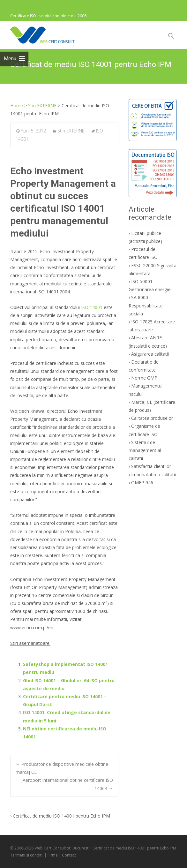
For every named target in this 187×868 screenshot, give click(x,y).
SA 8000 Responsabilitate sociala (146, 305)
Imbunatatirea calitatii (153, 475)
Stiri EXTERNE (71, 131)
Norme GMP (144, 378)
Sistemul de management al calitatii (145, 450)
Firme (53, 855)
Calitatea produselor (152, 418)
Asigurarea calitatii (150, 354)
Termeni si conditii (27, 855)
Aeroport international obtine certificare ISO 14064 (68, 784)
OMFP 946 (142, 483)
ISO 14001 (92, 307)
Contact (69, 855)
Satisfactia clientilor (151, 466)
